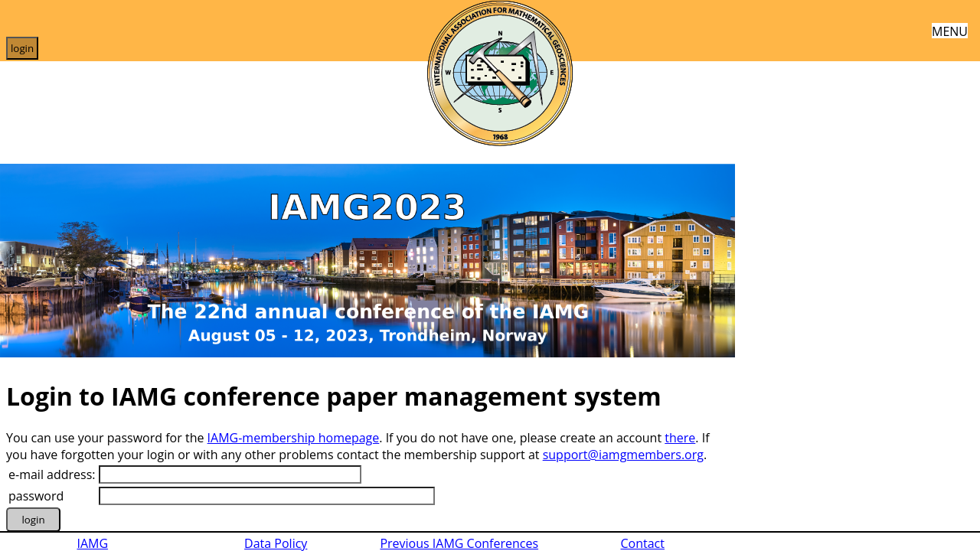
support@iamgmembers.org (623, 455)
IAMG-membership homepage (294, 438)
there (680, 438)
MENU (950, 30)
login (22, 48)
